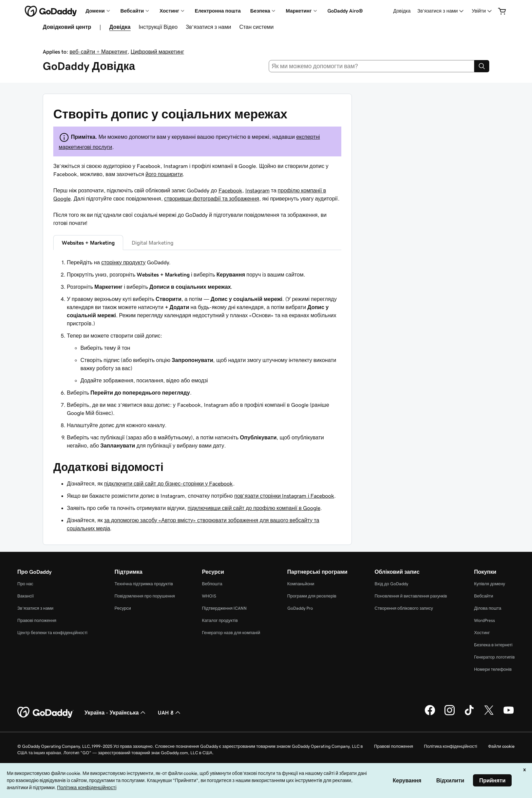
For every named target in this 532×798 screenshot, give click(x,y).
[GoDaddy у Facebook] (430, 714)
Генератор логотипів (494, 657)
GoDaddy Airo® (345, 11)
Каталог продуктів (220, 620)
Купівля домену (490, 584)
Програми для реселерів (312, 596)
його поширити (164, 174)
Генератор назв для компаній (231, 633)
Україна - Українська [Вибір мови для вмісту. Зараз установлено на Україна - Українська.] (116, 712)
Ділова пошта (488, 608)
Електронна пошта (218, 11)
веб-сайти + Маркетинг (99, 52)
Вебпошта (212, 584)
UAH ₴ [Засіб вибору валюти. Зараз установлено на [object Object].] (170, 712)
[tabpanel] (197, 354)
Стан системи (256, 27)
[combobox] (372, 66)
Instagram (258, 190)
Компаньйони (301, 584)
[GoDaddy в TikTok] (469, 714)
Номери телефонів (493, 669)
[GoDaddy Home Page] (45, 712)
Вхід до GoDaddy (391, 584)
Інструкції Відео (158, 27)
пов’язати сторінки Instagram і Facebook (284, 496)
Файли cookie (501, 746)
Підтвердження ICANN (224, 608)
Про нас (25, 584)
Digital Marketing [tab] (153, 243)
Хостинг (482, 633)
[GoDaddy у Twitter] (489, 714)
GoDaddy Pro (300, 608)
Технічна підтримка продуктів (144, 584)
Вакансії (26, 596)
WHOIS (209, 596)
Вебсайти (483, 596)
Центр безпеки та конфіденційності (52, 633)
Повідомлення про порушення (145, 596)
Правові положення (37, 620)
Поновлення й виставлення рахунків (411, 596)
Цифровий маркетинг (157, 52)
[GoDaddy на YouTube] (509, 714)
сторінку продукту (123, 262)
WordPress (484, 620)
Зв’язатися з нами (208, 27)
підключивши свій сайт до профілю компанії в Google (254, 508)
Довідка (402, 11)
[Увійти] (483, 11)
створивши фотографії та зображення (212, 198)
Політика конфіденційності (450, 746)
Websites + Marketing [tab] (88, 243)
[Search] (482, 66)
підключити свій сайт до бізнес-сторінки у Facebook (169, 483)
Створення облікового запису (404, 608)
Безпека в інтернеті (493, 645)
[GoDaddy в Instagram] (450, 714)
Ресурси (122, 608)
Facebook (230, 190)
